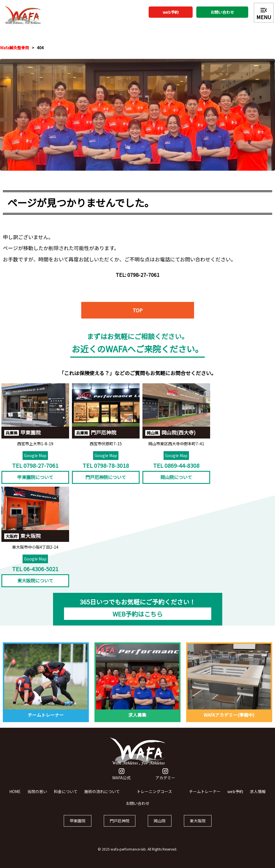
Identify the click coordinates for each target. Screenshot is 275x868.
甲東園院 (78, 822)
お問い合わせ (222, 12)
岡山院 (160, 822)
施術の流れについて (102, 793)
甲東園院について (35, 478)
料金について (66, 793)
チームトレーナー (205, 793)
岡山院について (176, 478)
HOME (15, 793)
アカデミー (165, 776)
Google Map (35, 456)
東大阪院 (198, 822)
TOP (138, 312)
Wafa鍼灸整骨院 (15, 48)
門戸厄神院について (106, 478)
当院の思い (37, 793)
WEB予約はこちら (138, 615)
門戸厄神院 (120, 822)
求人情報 (258, 793)
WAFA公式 (121, 776)
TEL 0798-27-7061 (35, 466)
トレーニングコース (154, 793)
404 (40, 48)
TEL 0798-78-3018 (106, 466)
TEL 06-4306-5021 (35, 570)
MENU (264, 13)
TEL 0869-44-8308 (176, 466)
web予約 (171, 12)
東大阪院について (35, 582)
